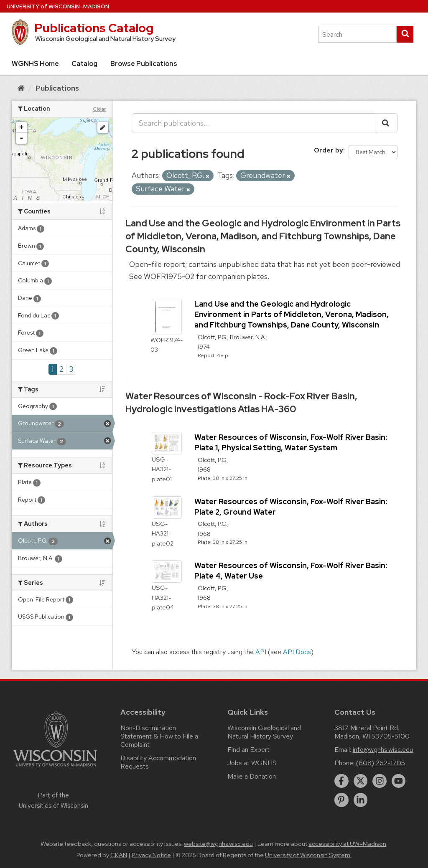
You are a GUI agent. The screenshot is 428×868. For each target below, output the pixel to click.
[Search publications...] (253, 123)
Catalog (84, 64)
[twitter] (361, 781)
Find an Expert (248, 750)
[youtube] (399, 781)
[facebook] (341, 781)
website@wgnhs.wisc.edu (218, 844)
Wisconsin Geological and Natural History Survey (264, 732)
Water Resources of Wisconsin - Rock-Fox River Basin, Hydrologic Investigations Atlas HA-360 (241, 403)
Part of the (53, 800)
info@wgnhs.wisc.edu (383, 750)
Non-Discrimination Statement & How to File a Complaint (159, 736)
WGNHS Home (35, 64)
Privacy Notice (151, 855)
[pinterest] (341, 800)
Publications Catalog (94, 28)
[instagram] (380, 781)
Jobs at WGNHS (252, 763)
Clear (99, 109)
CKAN (119, 855)
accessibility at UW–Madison (347, 844)
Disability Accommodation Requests (158, 762)
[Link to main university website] (55, 768)
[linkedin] (361, 800)
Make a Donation (252, 776)
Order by (329, 150)
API (261, 652)
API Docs (297, 652)
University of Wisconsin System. (308, 855)
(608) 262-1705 (381, 763)
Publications (57, 88)
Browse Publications (144, 64)
